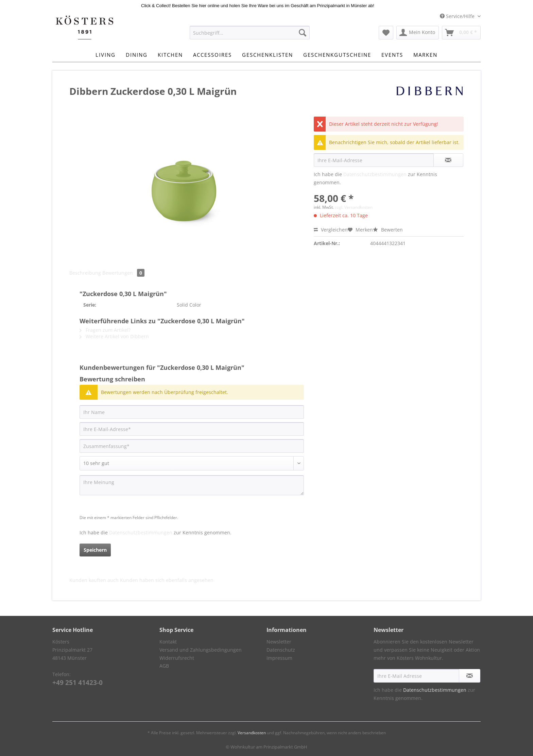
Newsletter (279, 642)
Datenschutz (281, 650)
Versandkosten (252, 733)
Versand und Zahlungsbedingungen (201, 650)
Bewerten (388, 230)
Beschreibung (85, 273)
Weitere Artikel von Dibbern (114, 336)
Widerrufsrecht (177, 658)
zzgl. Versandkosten (354, 207)
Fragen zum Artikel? (105, 330)
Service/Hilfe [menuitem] (458, 16)
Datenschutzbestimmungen (375, 174)
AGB (164, 666)
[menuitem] (250, 36)
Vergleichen (331, 230)
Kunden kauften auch (94, 580)
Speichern (95, 550)
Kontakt (168, 642)
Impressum (279, 658)
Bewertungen (123, 273)
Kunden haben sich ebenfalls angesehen (167, 580)
